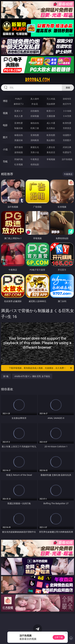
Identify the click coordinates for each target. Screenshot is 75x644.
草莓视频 (51, 159)
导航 (5, 161)
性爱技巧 (67, 152)
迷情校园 (19, 152)
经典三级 (35, 128)
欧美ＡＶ (51, 111)
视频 (5, 113)
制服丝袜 (19, 128)
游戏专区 (67, 99)
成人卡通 (51, 123)
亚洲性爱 (19, 123)
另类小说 (35, 152)
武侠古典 (67, 147)
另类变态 (67, 128)
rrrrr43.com (37, 80)
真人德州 (35, 99)
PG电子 (19, 99)
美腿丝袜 (19, 140)
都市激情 (19, 147)
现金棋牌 (51, 104)
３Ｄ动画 (67, 111)
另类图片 (67, 140)
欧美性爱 (67, 123)
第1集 (6, 376)
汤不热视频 (67, 159)
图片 (5, 137)
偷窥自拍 (19, 135)
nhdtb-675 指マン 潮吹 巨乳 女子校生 (32, 376)
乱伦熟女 (51, 128)
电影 (5, 125)
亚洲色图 (35, 135)
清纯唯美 (35, 140)
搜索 (68, 88)
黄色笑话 (51, 152)
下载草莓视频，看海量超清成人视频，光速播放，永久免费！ (41, 368)
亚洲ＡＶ (19, 111)
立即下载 (59, 637)
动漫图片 (67, 135)
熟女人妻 (19, 116)
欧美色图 (51, 135)
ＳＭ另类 (67, 116)
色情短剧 (35, 164)
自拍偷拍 (35, 111)
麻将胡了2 (19, 104)
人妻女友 (51, 147)
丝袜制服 (35, 116)
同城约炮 (19, 159)
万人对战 (51, 99)
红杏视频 (19, 164)
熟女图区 (51, 140)
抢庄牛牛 (67, 104)
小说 (5, 149)
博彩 (5, 101)
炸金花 (35, 104)
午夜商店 (35, 159)
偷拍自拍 (35, 123)
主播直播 (51, 116)
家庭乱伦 (35, 147)
